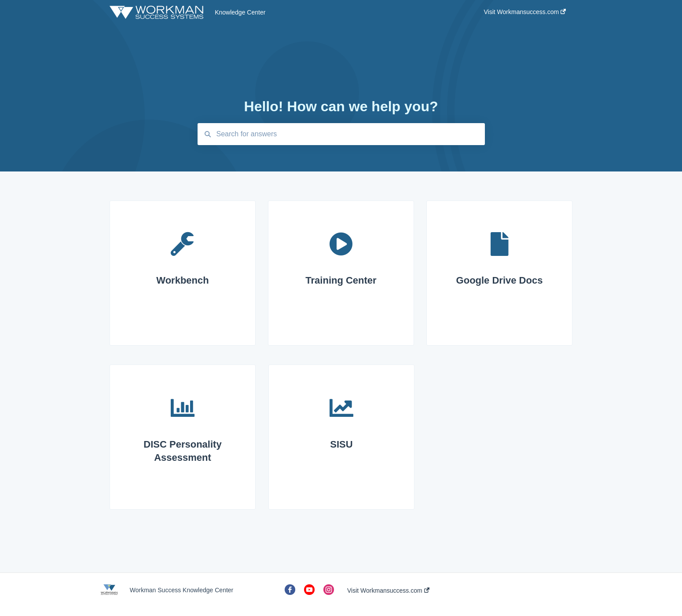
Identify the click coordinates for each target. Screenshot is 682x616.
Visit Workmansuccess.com (388, 590)
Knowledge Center (240, 12)
